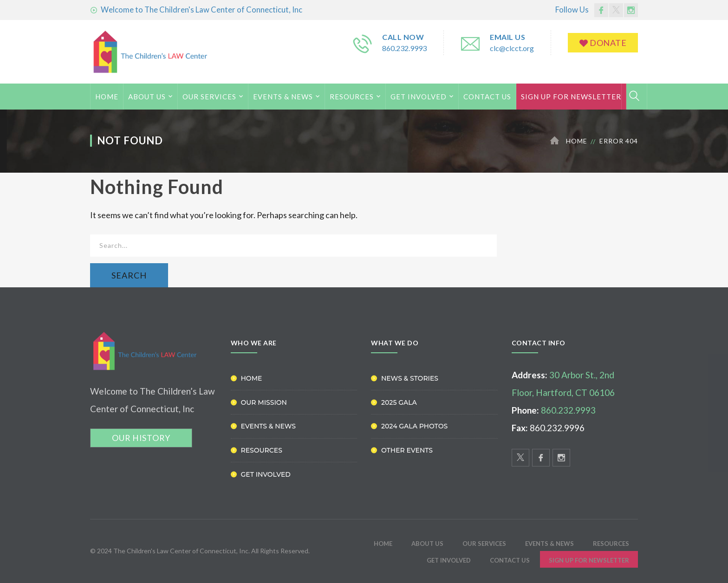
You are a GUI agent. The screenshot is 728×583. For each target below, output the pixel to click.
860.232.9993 (404, 48)
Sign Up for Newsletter (571, 97)
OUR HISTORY (141, 438)
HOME (107, 97)
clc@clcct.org (512, 48)
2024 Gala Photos (414, 426)
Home (577, 141)
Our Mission (264, 402)
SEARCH (129, 275)
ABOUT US (147, 97)
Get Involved (419, 97)
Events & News (283, 97)
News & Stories (410, 378)
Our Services (209, 97)
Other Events (407, 450)
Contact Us (487, 97)
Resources (352, 97)
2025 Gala (399, 402)
